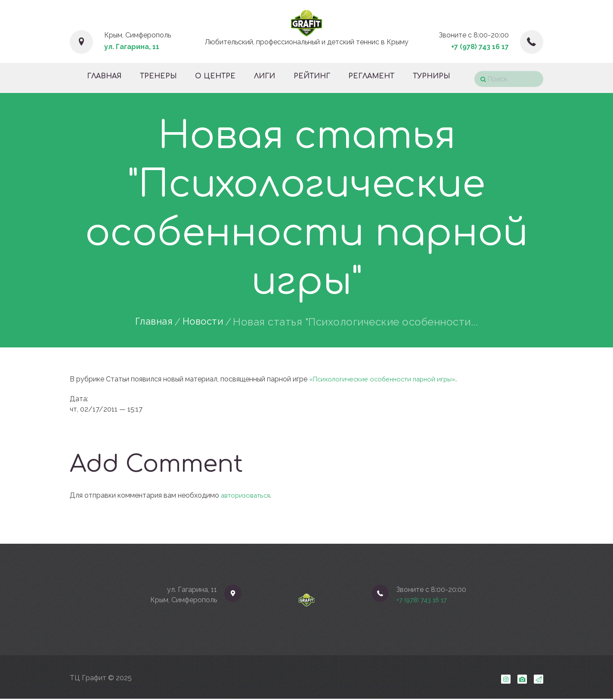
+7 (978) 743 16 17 (480, 47)
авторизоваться (248, 495)
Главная (152, 322)
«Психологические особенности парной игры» (386, 379)
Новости (205, 322)
